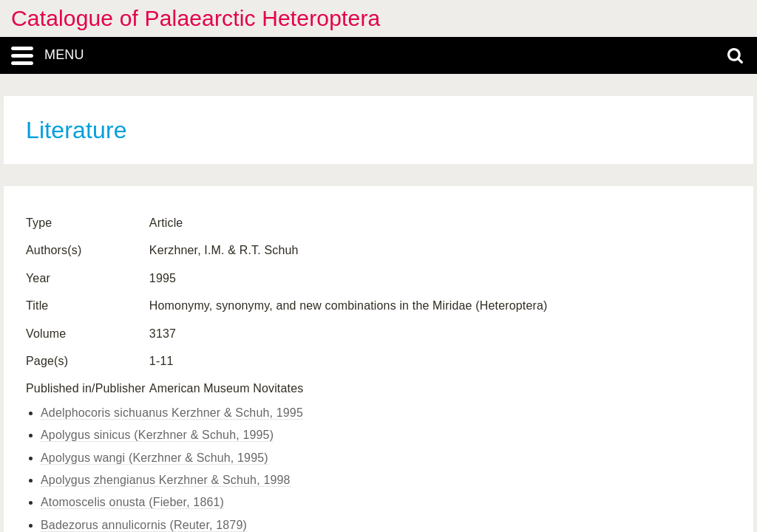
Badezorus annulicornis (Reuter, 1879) (144, 525)
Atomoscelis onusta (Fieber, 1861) (132, 502)
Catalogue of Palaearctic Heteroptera (196, 18)
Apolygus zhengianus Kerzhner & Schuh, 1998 (166, 480)
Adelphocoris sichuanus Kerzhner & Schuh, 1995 (172, 413)
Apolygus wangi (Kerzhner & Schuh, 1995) (155, 458)
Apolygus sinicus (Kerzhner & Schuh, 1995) (157, 435)
